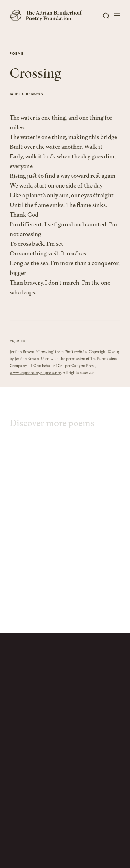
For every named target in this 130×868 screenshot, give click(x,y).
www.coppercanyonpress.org (35, 377)
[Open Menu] (117, 16)
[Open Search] (106, 16)
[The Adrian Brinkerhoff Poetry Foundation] (48, 16)
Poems (17, 54)
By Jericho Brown (26, 95)
